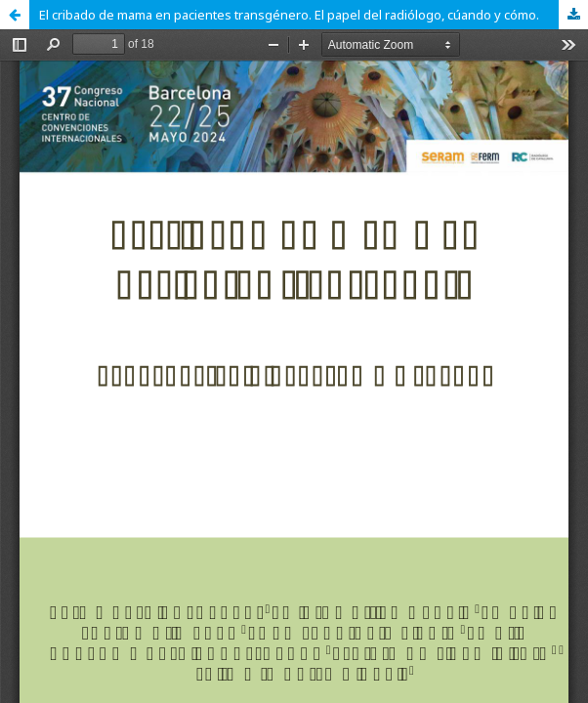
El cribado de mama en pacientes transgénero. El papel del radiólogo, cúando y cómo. (289, 15)
